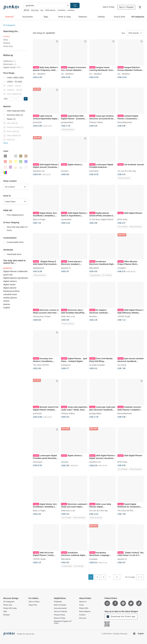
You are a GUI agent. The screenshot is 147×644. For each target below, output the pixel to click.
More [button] (6, 143)
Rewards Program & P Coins (63, 622)
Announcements (60, 608)
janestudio (37, 122)
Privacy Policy (60, 615)
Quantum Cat (39, 171)
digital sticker (9, 285)
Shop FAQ (33, 605)
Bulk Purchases (60, 605)
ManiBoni (41, 74)
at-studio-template (97, 365)
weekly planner (10, 298)
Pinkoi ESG (84, 608)
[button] (26, 99)
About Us (83, 602)
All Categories (9, 25)
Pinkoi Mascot (85, 612)
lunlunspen (94, 171)
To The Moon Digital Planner (101, 219)
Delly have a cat (68, 316)
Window (7, 43)
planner (7, 304)
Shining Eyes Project (42, 316)
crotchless (62, 10)
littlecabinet (94, 268)
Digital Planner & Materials (15, 271)
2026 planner (50, 10)
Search (75, 5)
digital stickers (10, 281)
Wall (5, 612)
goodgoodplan (67, 122)
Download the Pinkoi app (121, 617)
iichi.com (83, 618)
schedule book (10, 294)
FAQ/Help (58, 602)
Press (81, 605)
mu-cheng (122, 365)
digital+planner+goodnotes (16, 278)
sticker (6, 301)
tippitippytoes (39, 268)
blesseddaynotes (125, 122)
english (7, 308)
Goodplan (122, 268)
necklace (71, 10)
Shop (6, 40)
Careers (82, 615)
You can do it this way (127, 171)
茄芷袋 (26, 10)
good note (8, 275)
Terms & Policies (61, 612)
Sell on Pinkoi (109, 7)
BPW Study (122, 219)
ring (42, 10)
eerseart (65, 171)
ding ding (35, 10)
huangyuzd (66, 365)
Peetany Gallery (96, 122)
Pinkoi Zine (8, 46)
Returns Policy (60, 618)
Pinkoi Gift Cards (10, 608)
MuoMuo (93, 316)
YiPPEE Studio (124, 316)
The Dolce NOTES (41, 365)
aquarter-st (66, 268)
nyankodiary (66, 219)
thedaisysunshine (11, 291)
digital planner (10, 288)
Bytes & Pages (39, 219)
